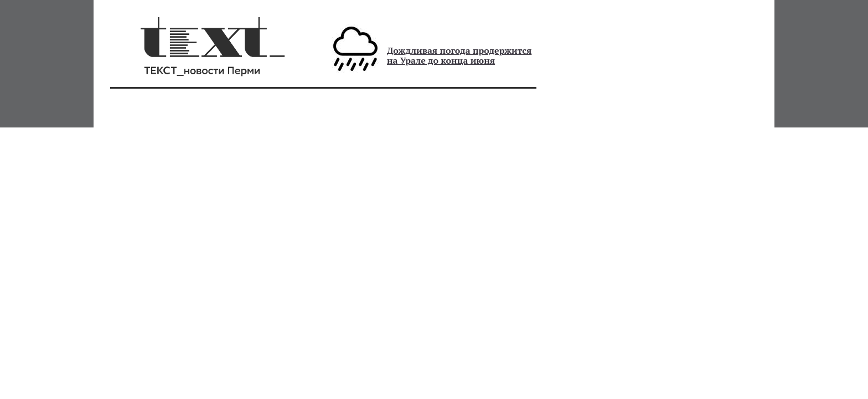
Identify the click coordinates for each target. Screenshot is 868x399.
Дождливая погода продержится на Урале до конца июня (459, 55)
